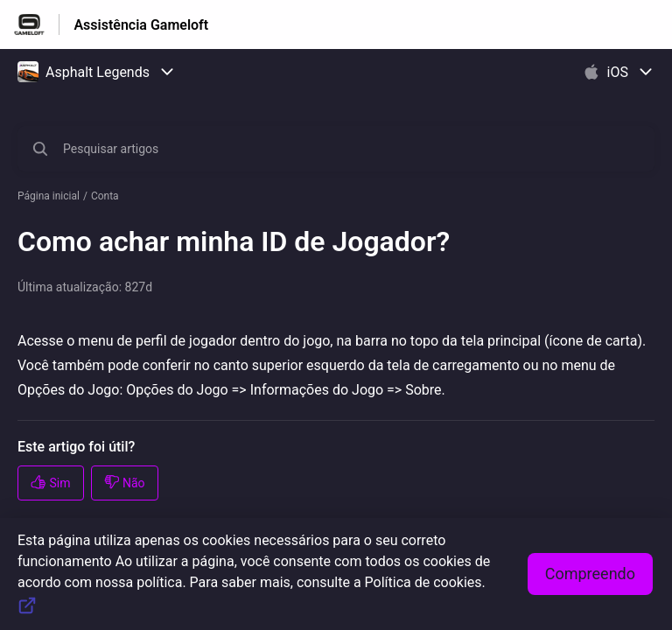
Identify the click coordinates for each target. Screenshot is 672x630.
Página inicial (49, 196)
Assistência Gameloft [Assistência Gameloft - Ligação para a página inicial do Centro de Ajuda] (141, 25)
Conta (105, 196)
